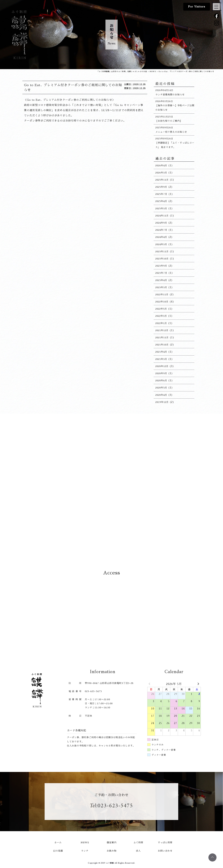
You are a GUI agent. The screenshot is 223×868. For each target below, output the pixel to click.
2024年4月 (161, 237)
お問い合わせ (165, 851)
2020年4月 (161, 395)
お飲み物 (112, 851)
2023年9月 (161, 266)
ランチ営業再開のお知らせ (170, 95)
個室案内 (112, 843)
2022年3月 (161, 316)
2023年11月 (162, 252)
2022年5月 (161, 309)
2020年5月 (161, 388)
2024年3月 (161, 244)
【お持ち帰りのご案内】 (169, 121)
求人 (138, 851)
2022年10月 (162, 302)
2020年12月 (162, 366)
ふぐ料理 (138, 843)
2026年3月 (161, 173)
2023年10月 (162, 259)
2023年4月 (161, 280)
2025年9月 (161, 187)
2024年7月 (161, 230)
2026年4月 (161, 166)
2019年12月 (162, 402)
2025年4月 (161, 201)
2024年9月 (161, 223)
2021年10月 (162, 345)
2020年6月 (161, 381)
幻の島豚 (58, 851)
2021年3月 (161, 359)
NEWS (85, 843)
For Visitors (197, 7)
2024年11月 (162, 216)
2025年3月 (161, 209)
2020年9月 (161, 373)
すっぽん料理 (165, 843)
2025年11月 (162, 180)
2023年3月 (161, 287)
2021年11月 (162, 338)
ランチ (85, 851)
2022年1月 (161, 323)
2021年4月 (161, 352)
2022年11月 (162, 295)
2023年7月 (161, 273)
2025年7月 (161, 194)
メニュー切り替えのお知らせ (171, 132)
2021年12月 (162, 330)
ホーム (58, 843)
